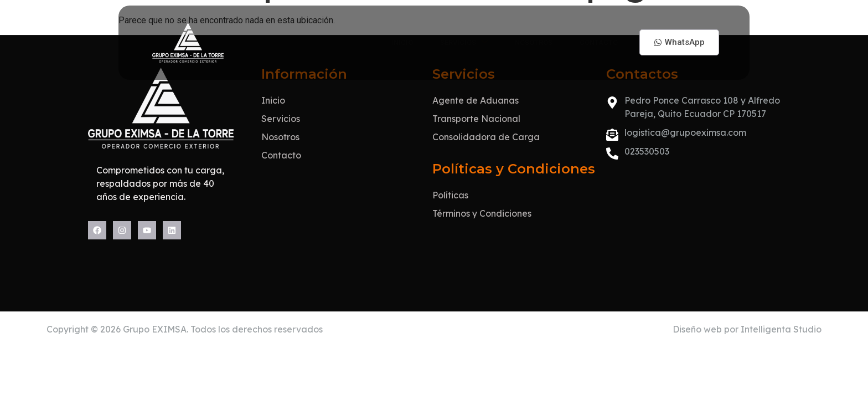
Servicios (438, 39)
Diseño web (697, 376)
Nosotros (520, 39)
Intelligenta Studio (781, 376)
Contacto (598, 39)
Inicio (366, 39)
